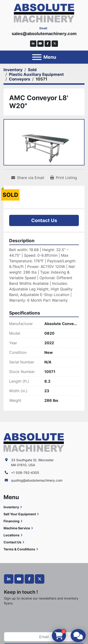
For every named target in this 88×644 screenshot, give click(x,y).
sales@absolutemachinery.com (44, 34)
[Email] (44, 637)
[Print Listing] (64, 178)
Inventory (11, 507)
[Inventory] (13, 70)
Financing (11, 521)
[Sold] (32, 70)
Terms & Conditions (19, 549)
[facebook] (48, 44)
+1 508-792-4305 (25, 473)
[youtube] (40, 44)
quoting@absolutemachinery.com (37, 480)
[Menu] (37, 57)
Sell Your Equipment (20, 514)
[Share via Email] (28, 178)
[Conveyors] (20, 79)
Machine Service (17, 528)
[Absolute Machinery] (34, 442)
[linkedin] (33, 44)
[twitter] (55, 44)
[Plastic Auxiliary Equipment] (36, 74)
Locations (11, 535)
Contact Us (44, 220)
